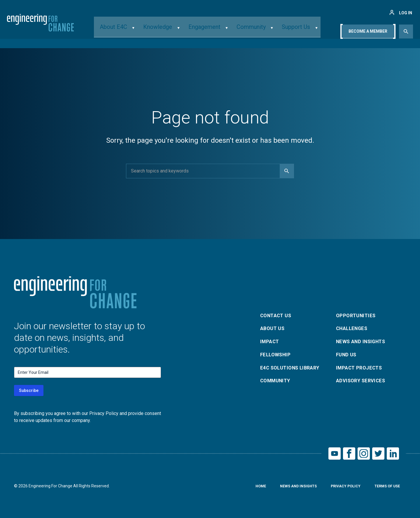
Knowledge (164, 30)
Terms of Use (385, 488)
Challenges (353, 327)
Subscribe (29, 390)
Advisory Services (363, 383)
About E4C (126, 30)
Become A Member (368, 31)
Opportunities (357, 313)
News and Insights (363, 341)
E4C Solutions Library (293, 369)
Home (250, 488)
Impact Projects (361, 369)
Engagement (205, 30)
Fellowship (277, 355)
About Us (274, 327)
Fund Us (347, 355)
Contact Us (277, 313)
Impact (270, 341)
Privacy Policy (341, 488)
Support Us (286, 30)
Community (247, 30)
